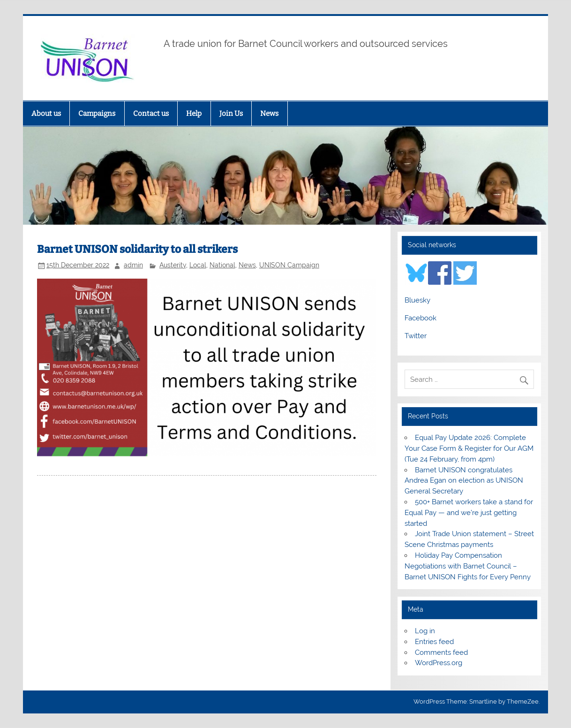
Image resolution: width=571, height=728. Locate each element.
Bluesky (417, 300)
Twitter (416, 336)
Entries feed (434, 642)
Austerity (173, 265)
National (222, 265)
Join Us (231, 114)
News (269, 114)
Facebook (421, 318)
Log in (425, 631)
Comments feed (441, 652)
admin (133, 265)
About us (46, 114)
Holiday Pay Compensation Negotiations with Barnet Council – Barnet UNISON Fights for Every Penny (468, 566)
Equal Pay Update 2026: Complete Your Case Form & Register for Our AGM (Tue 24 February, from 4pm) (469, 448)
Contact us (151, 114)
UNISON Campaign (289, 265)
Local (198, 265)
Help (194, 114)
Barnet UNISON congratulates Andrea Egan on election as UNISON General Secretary (464, 481)
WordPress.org (439, 663)
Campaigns (97, 114)
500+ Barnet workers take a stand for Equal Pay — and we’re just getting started (469, 513)
